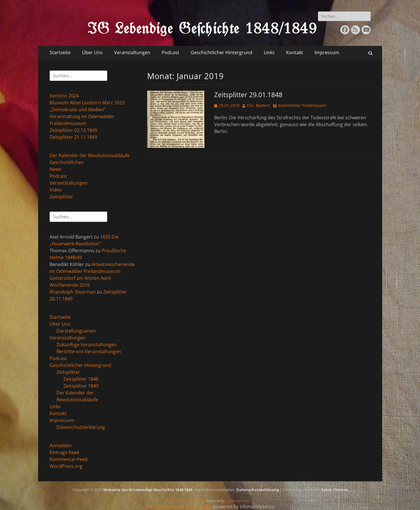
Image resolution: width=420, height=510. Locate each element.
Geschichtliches (67, 162)
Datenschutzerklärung (81, 427)
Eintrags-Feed (64, 452)
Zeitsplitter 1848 (81, 379)
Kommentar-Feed (69, 459)
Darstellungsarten (76, 331)
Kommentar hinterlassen (302, 105)
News (55, 169)
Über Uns (92, 52)
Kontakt (295, 52)
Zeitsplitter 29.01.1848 (248, 95)
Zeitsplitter (61, 197)
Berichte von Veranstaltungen (89, 351)
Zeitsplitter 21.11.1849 (73, 137)
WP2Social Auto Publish (188, 501)
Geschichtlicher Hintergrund (221, 52)
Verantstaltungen (69, 183)
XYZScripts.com (239, 501)
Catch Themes (334, 490)
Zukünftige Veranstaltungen (87, 345)
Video (56, 190)
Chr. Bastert (258, 105)
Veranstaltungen (132, 52)
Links (269, 52)
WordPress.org (66, 466)
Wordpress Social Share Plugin (180, 507)
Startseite (60, 52)
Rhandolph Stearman (73, 292)
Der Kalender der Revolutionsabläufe (90, 155)
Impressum (327, 52)
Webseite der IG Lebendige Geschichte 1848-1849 (148, 490)
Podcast (170, 52)
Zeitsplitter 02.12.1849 (73, 130)
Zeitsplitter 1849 (81, 386)
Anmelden (61, 445)
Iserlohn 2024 (64, 96)
